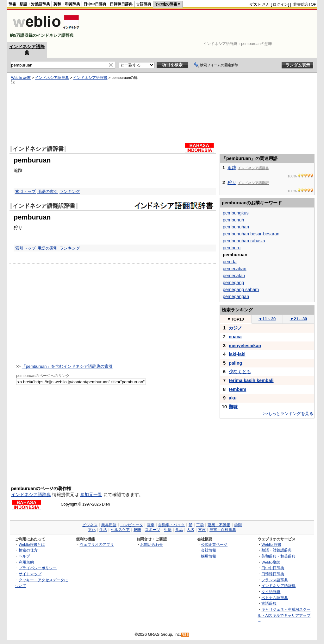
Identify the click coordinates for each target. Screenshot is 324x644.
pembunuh (233, 220)
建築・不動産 (219, 525)
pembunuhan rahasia (244, 241)
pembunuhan (236, 227)
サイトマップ (30, 574)
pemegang (233, 283)
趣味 (137, 530)
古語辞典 (144, 4)
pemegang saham (241, 290)
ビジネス (90, 525)
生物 (168, 530)
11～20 (267, 319)
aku (233, 398)
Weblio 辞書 (21, 78)
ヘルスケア (120, 530)
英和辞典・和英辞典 (278, 556)
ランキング (70, 191)
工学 (200, 525)
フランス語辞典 (275, 580)
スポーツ (153, 530)
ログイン (280, 4)
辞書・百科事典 (223, 530)
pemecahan (234, 269)
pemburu (232, 248)
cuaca (235, 337)
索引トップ (25, 191)
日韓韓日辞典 (121, 4)
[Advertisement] (201, 26)
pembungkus (236, 213)
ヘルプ (24, 556)
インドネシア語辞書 (90, 78)
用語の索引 (48, 191)
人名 (190, 530)
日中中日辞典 (95, 4)
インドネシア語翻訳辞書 (44, 206)
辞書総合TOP (305, 4)
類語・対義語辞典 (35, 4)
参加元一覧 (91, 494)
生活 (103, 530)
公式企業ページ (214, 544)
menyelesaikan (245, 346)
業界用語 (109, 525)
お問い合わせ (152, 544)
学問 (238, 525)
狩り (18, 227)
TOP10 (235, 319)
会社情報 (209, 550)
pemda (230, 262)
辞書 (12, 4)
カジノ (235, 328)
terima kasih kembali (251, 380)
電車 (151, 525)
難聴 (233, 407)
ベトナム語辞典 (275, 598)
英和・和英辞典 (67, 4)
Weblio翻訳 (271, 562)
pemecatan (234, 276)
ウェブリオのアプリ (97, 544)
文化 (92, 530)
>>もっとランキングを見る (288, 414)
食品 (179, 530)
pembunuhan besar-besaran (251, 234)
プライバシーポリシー (38, 568)
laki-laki (237, 354)
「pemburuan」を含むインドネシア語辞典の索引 (67, 366)
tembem (237, 389)
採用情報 (209, 556)
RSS (185, 635)
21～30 (299, 319)
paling (235, 363)
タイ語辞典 (271, 592)
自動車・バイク (171, 525)
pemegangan (236, 296)
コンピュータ (132, 525)
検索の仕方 (28, 550)
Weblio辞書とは (32, 544)
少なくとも (240, 372)
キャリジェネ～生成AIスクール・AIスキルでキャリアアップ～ (284, 615)
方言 (202, 530)
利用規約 (26, 562)
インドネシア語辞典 (52, 78)
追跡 (18, 170)
